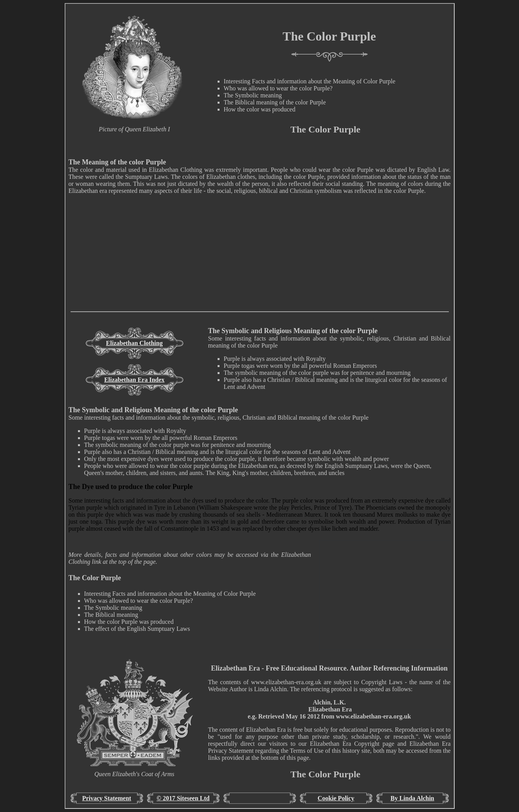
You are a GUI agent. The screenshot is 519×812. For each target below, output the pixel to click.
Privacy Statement (107, 798)
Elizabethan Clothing (134, 343)
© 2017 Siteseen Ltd (183, 798)
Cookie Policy (336, 798)
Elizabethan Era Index (134, 380)
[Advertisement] (260, 257)
